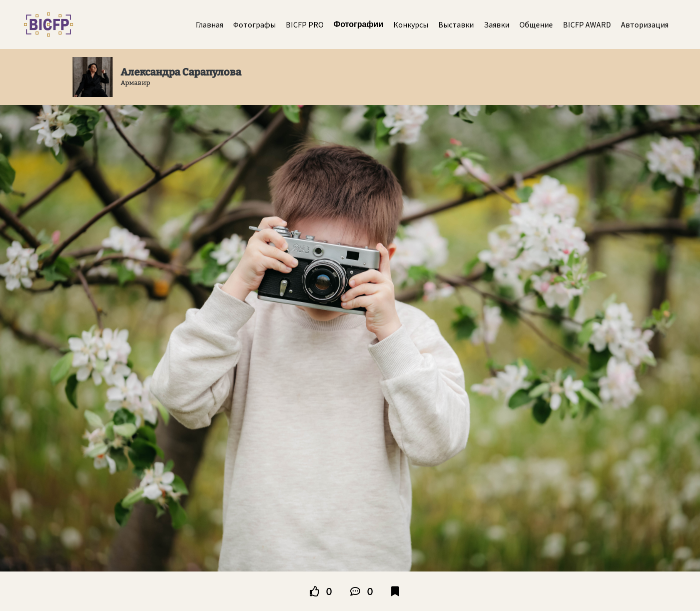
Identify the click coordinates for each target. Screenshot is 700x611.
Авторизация (645, 24)
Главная (209, 24)
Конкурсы (411, 24)
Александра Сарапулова (181, 72)
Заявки (497, 24)
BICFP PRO (305, 24)
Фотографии (359, 24)
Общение (536, 24)
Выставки (456, 24)
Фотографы (254, 24)
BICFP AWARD (587, 24)
